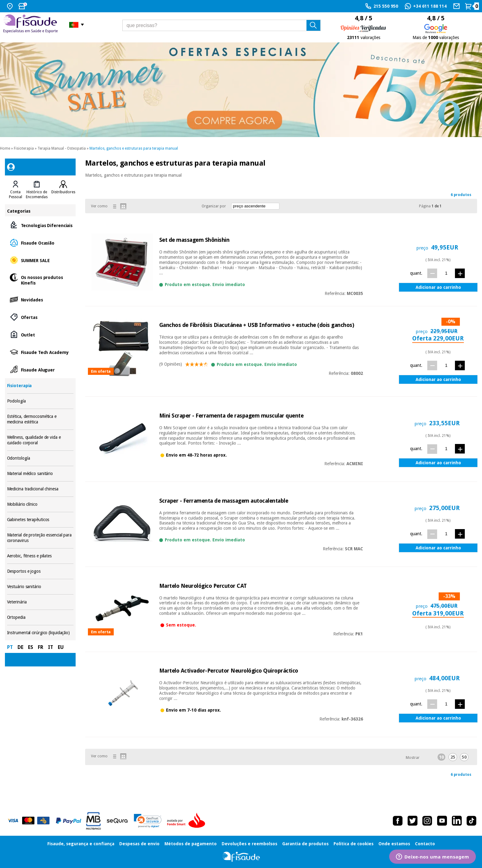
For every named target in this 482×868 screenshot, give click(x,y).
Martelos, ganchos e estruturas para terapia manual (134, 148)
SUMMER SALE (40, 260)
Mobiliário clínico (40, 504)
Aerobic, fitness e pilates (40, 556)
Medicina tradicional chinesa (40, 489)
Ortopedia (40, 617)
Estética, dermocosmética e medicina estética (40, 419)
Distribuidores (63, 192)
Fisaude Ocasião (40, 243)
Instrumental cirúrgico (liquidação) (40, 633)
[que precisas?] (222, 25)
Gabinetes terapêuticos (40, 520)
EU (61, 647)
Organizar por (214, 206)
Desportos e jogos (40, 571)
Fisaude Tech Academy (40, 352)
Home (5, 148)
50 (464, 757)
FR (41, 647)
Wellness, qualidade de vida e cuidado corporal (40, 440)
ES (31, 647)
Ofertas (40, 317)
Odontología (40, 458)
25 (453, 757)
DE (20, 647)
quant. (416, 273)
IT (51, 647)
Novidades (40, 299)
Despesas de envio (139, 844)
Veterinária (40, 602)
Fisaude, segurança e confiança (81, 844)
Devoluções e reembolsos (249, 844)
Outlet (40, 334)
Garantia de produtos (305, 844)
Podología (40, 401)
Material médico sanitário (40, 474)
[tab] (16, 190)
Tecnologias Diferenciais (40, 225)
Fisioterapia (24, 148)
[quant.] (446, 273)
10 (441, 757)
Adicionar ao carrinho (438, 287)
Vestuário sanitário (40, 587)
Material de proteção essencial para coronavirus (40, 538)
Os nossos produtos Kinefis (40, 280)
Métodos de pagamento (191, 844)
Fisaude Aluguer (40, 369)
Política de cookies (354, 844)
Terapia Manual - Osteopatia (62, 148)
